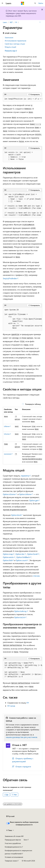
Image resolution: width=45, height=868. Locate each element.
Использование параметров (15, 41)
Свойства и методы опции (15, 44)
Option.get (34, 500)
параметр (25, 476)
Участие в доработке (13, 843)
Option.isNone (25, 494)
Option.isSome (9, 494)
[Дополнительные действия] (40, 22)
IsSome (7, 434)
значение (7, 454)
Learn (5, 22)
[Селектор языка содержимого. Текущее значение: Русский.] (10, 816)
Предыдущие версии (13, 840)
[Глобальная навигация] (2, 3)
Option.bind (16, 515)
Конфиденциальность (13, 847)
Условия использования (14, 857)
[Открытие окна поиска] (35, 3)
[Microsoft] (23, 3)
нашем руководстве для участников (21, 737)
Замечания (9, 38)
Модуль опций (10, 47)
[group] (22, 99)
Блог (25, 840)
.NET (11, 22)
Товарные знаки (11, 861)
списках (36, 576)
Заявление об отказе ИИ (14, 836)
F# (16, 22)
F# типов (11, 706)
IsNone (7, 426)
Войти (41, 3)
